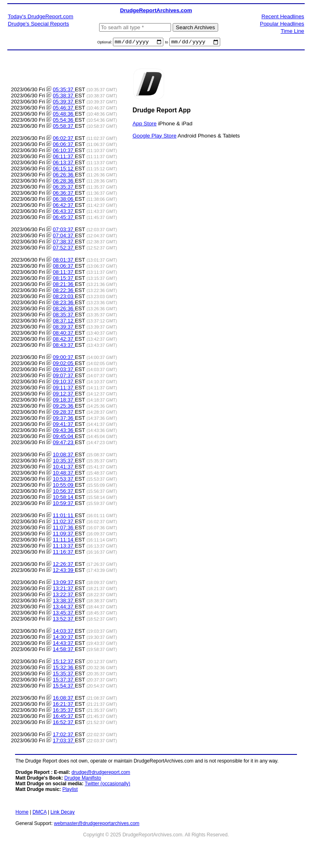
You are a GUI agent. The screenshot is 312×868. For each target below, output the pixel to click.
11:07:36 (64, 529)
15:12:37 (64, 663)
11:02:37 (64, 523)
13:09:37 (64, 583)
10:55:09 (64, 486)
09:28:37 (64, 413)
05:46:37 (64, 109)
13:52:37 (64, 620)
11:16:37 (64, 553)
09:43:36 (64, 431)
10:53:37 (64, 480)
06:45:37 (64, 218)
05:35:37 (64, 91)
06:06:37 (64, 145)
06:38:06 (64, 200)
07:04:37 (64, 237)
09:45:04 (64, 437)
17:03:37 (64, 742)
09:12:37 (64, 395)
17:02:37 (64, 736)
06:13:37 (64, 164)
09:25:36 (64, 407)
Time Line (292, 31)
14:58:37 (64, 650)
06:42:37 (64, 206)
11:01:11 (64, 517)
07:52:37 (64, 249)
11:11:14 (64, 541)
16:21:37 (64, 705)
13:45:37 (64, 614)
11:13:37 (64, 547)
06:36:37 (64, 194)
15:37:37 (64, 681)
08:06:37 (64, 267)
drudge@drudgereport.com (101, 773)
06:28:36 (64, 182)
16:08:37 (64, 699)
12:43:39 (64, 571)
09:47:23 (64, 444)
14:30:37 (64, 638)
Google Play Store (154, 136)
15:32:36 (64, 669)
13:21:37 (64, 590)
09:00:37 (64, 358)
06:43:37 (64, 212)
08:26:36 (64, 310)
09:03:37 (64, 371)
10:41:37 (64, 468)
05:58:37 (64, 127)
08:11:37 (64, 273)
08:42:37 (64, 340)
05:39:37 (64, 103)
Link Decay (62, 813)
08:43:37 (64, 346)
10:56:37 (64, 492)
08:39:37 (64, 328)
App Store (144, 124)
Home (22, 813)
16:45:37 (64, 717)
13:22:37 (64, 596)
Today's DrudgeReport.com (40, 16)
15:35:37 (64, 675)
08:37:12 (64, 322)
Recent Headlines (283, 16)
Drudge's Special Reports (38, 24)
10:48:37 (64, 474)
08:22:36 (64, 291)
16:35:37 (64, 711)
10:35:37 (64, 462)
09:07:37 (64, 377)
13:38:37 (64, 602)
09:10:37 (64, 383)
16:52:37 (64, 723)
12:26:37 (64, 565)
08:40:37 (64, 334)
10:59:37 (64, 504)
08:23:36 (64, 304)
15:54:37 (64, 687)
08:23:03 (64, 298)
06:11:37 (64, 158)
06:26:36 (64, 176)
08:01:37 (64, 261)
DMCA (40, 813)
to (167, 43)
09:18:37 (64, 401)
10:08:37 (64, 456)
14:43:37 (64, 644)
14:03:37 (64, 632)
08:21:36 (64, 285)
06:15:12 (64, 170)
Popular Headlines (282, 24)
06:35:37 (64, 188)
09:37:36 (64, 419)
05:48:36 (64, 115)
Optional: (105, 43)
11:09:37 (64, 535)
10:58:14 (64, 498)
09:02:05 (64, 364)
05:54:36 (64, 121)
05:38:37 (64, 97)
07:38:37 (64, 243)
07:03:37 (64, 231)
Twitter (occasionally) (108, 785)
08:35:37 (64, 316)
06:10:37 (64, 151)
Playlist (70, 791)
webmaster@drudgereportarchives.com (97, 825)
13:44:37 (64, 608)
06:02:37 (64, 139)
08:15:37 (64, 279)
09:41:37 (64, 425)
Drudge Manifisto (83, 779)
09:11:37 (64, 389)
